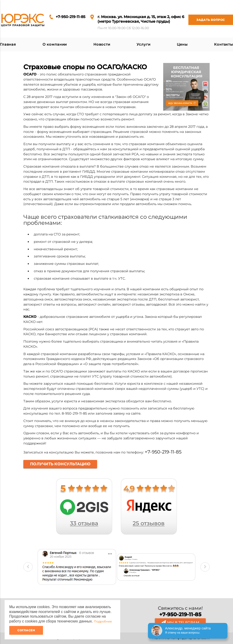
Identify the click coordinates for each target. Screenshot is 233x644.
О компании (55, 44)
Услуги (143, 44)
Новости (102, 44)
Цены (182, 44)
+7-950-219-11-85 (71, 17)
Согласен (26, 630)
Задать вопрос (207, 20)
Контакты (224, 44)
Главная (8, 44)
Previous (28, 567)
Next (205, 567)
